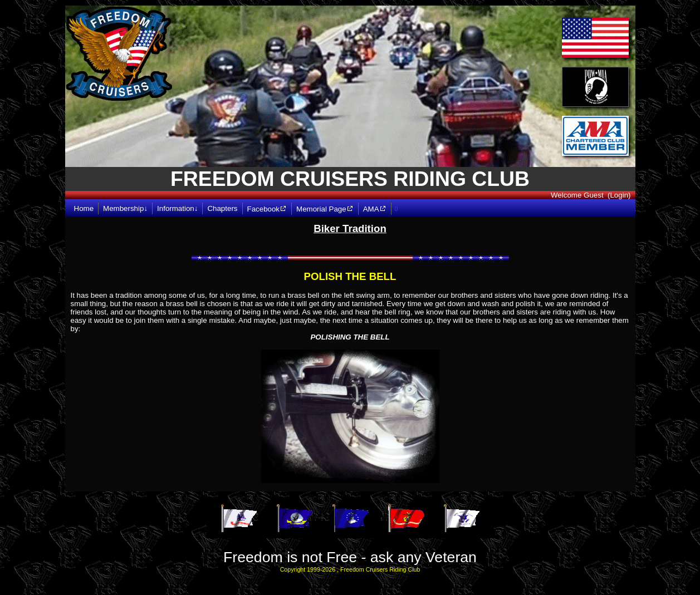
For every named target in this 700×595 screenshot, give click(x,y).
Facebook (267, 209)
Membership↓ (125, 208)
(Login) (619, 195)
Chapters (222, 208)
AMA (375, 209)
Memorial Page (325, 209)
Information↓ (177, 208)
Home (84, 208)
